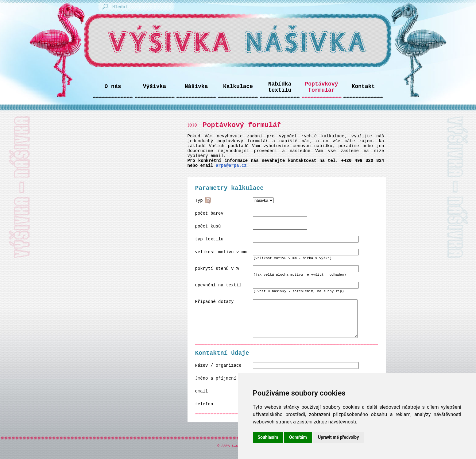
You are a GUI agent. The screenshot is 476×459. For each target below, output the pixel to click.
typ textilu (209, 239)
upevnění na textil (218, 285)
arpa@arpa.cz (231, 166)
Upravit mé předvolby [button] (338, 437)
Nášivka (196, 86)
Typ (199, 201)
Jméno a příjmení (216, 386)
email (202, 399)
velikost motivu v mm (221, 252)
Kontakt (363, 86)
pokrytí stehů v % (217, 269)
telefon (204, 411)
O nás (113, 86)
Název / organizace (218, 373)
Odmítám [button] (298, 437)
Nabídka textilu (280, 87)
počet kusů (208, 226)
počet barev (209, 213)
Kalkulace (238, 86)
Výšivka (155, 86)
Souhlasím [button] (268, 437)
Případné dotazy (215, 302)
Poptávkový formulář (321, 87)
